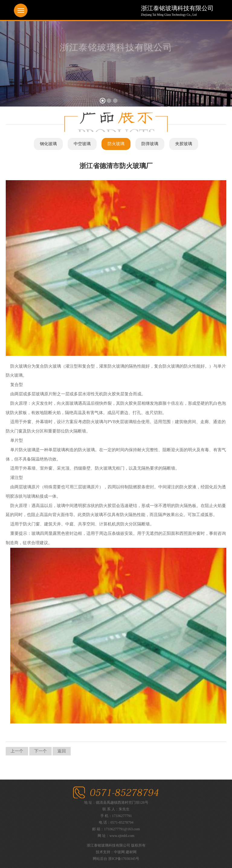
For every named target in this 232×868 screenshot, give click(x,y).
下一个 (40, 751)
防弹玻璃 (150, 144)
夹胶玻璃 (184, 144)
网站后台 (100, 859)
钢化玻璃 (48, 144)
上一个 (17, 751)
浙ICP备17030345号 (124, 859)
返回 (62, 751)
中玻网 (119, 852)
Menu (21, 10)
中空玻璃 (82, 144)
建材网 (131, 852)
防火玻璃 (116, 144)
